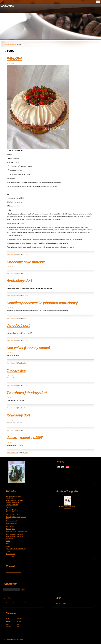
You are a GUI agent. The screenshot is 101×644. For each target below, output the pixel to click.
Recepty (13, 44)
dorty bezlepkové (11, 521)
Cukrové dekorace (12, 505)
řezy (7, 543)
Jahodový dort (18, 325)
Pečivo (8, 541)
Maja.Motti (8, 6)
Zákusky (9, 551)
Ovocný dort (16, 370)
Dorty (26, 255)
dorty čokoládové (11, 524)
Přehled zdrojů (61, 603)
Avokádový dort (19, 281)
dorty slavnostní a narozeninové (16, 531)
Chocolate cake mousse (26, 262)
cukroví (8, 507)
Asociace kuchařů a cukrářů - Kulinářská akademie (15, 501)
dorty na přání (10, 529)
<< (6, 602)
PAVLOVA (14, 58)
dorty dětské (10, 526)
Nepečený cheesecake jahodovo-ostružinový (42, 303)
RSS (21, 639)
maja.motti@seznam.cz (13, 572)
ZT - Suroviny (10, 554)
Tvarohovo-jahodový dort (27, 393)
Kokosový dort (18, 415)
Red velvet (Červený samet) (28, 348)
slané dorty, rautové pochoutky (16, 549)
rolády (8, 546)
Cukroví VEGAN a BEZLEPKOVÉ (12, 511)
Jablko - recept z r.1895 (25, 438)
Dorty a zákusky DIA (12, 514)
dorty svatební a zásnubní (14, 534)
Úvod (7, 44)
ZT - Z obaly (10, 556)
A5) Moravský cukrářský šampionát (67, 507)
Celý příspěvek (12, 255)
